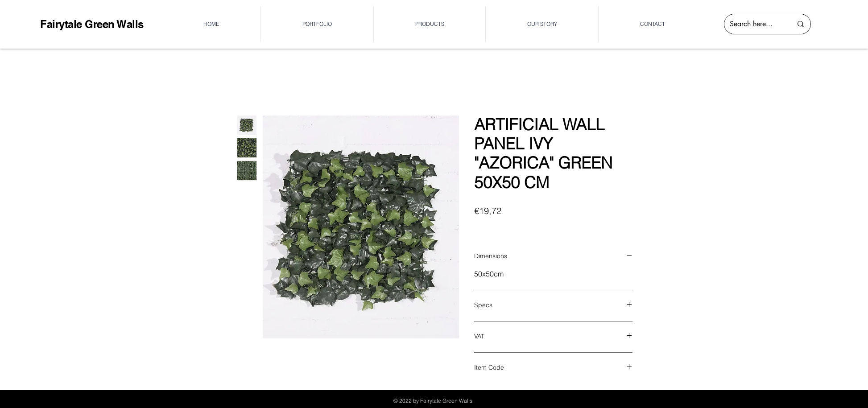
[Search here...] (754, 24)
